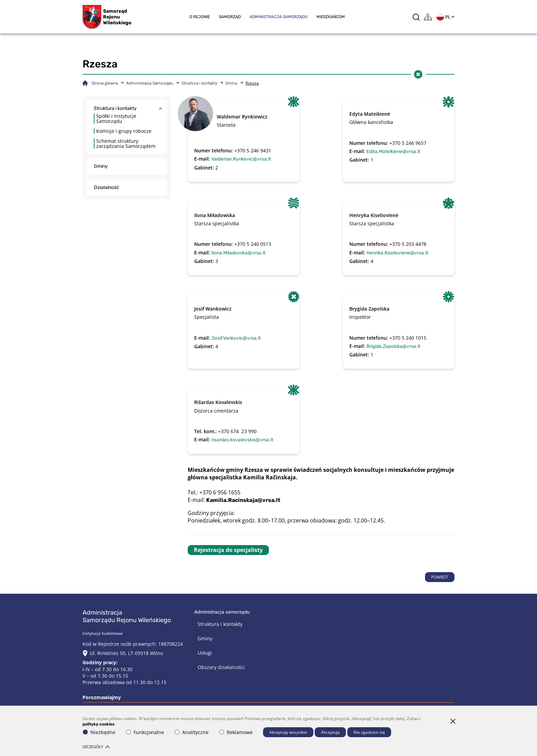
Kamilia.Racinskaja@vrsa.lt (243, 500)
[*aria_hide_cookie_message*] (453, 721)
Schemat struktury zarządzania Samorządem (126, 143)
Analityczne (192, 732)
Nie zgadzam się (369, 732)
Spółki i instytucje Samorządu (116, 118)
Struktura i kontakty (199, 83)
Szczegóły (96, 747)
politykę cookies (99, 724)
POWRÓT (440, 577)
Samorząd (230, 17)
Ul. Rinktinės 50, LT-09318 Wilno (126, 653)
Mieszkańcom (331, 17)
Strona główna (105, 83)
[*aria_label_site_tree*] (428, 17)
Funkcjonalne (145, 732)
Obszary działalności (221, 667)
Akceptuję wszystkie (288, 732)
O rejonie (200, 17)
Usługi (205, 653)
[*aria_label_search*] (416, 17)
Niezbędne (99, 732)
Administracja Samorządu (279, 17)
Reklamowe (236, 732)
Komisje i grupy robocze (124, 131)
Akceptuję (330, 732)
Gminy (231, 83)
